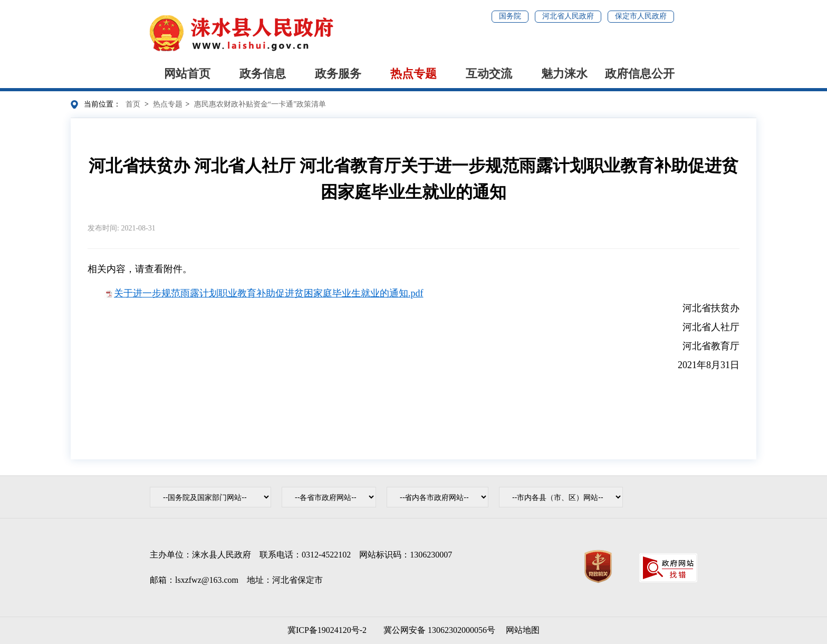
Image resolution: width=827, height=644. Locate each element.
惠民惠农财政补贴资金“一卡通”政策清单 (260, 104)
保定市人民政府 (641, 16)
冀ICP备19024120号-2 (327, 630)
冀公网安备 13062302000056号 (437, 630)
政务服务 (338, 74)
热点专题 (413, 74)
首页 (133, 104)
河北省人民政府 (568, 16)
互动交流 (489, 74)
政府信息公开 (640, 74)
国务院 (510, 16)
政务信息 (263, 74)
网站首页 (187, 74)
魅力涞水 (564, 74)
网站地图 (523, 630)
